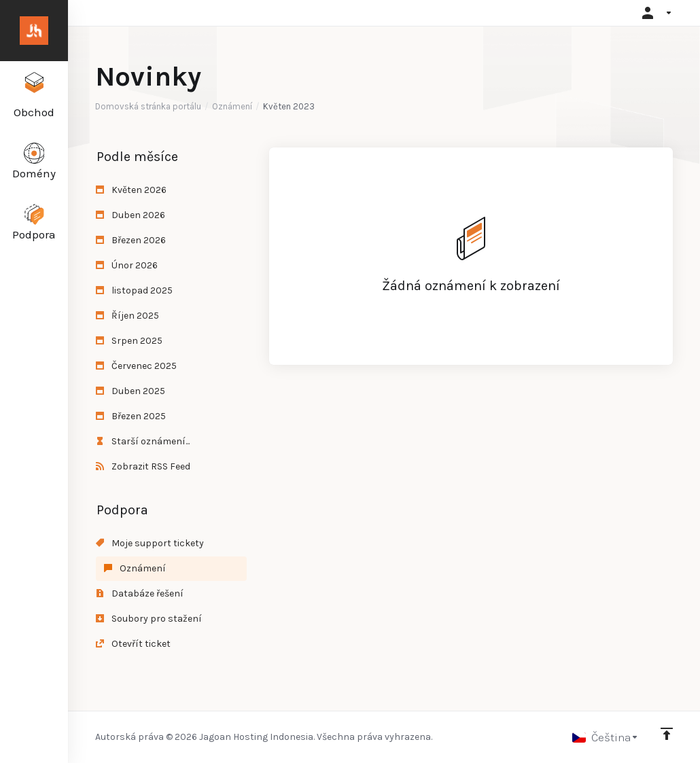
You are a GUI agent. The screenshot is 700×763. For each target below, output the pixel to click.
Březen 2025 (131, 416)
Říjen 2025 (127, 316)
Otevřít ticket (133, 644)
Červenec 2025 (136, 366)
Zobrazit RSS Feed (143, 466)
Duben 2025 (130, 391)
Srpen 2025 (129, 341)
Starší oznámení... (143, 441)
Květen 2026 (131, 190)
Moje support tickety (150, 543)
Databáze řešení (140, 593)
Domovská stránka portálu (148, 106)
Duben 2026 (130, 215)
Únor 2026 (127, 265)
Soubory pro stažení (149, 619)
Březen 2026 (131, 240)
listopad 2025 (134, 290)
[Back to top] (667, 734)
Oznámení (232, 106)
